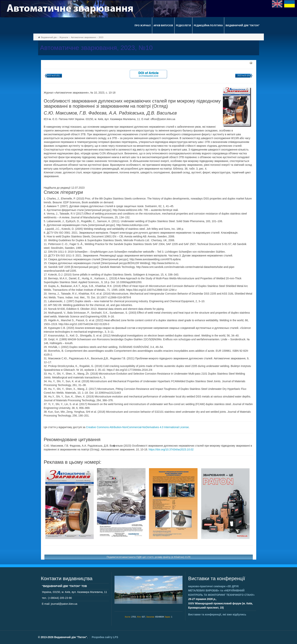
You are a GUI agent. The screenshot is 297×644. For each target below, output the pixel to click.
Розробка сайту (105, 637)
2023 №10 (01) (53, 76)
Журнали (64, 37)
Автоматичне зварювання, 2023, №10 (96, 48)
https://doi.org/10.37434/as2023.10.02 (171, 449)
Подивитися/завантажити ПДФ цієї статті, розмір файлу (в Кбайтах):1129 (148, 557)
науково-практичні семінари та (221, 591)
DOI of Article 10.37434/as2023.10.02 (149, 74)
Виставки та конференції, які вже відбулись (217, 614)
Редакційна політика (208, 25)
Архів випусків (163, 25)
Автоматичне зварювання (83, 37)
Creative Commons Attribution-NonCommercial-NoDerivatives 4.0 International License (137, 427)
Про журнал (143, 25)
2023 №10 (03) (244, 76)
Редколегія (183, 25)
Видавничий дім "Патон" (243, 25)
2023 (101, 37)
